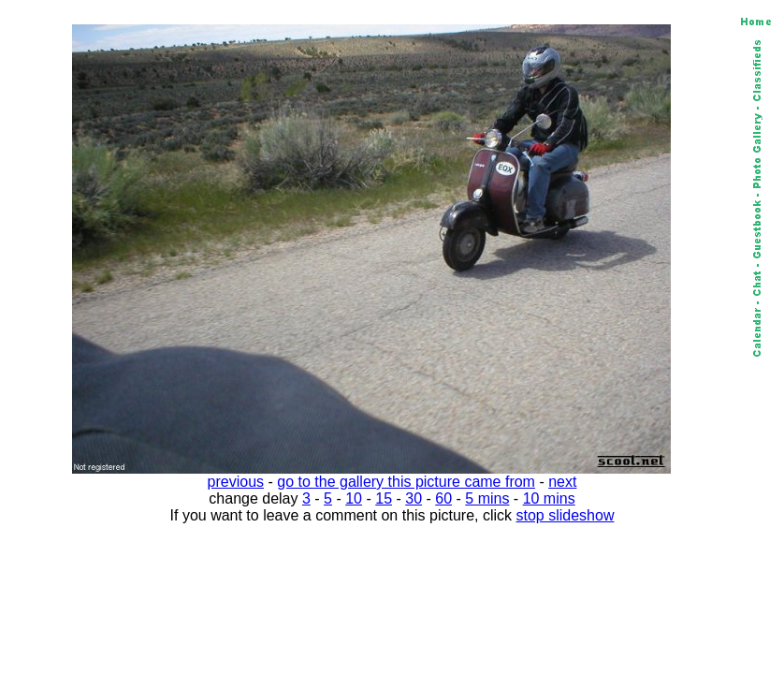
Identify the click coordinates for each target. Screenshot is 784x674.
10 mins (549, 498)
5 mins (487, 498)
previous (236, 482)
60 (443, 498)
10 (354, 498)
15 (384, 498)
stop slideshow (566, 515)
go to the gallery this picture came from (406, 482)
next (562, 482)
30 (414, 498)
